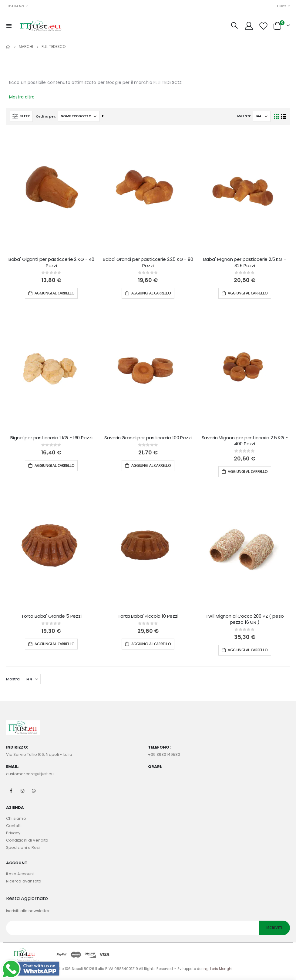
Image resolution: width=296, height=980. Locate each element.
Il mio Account (20, 874)
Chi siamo (16, 818)
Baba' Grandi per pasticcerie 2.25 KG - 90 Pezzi (148, 262)
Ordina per (45, 116)
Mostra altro (22, 97)
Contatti (14, 826)
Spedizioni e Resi (23, 847)
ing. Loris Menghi (217, 969)
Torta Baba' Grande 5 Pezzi (51, 616)
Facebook (11, 791)
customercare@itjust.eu (30, 774)
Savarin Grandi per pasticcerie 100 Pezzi (148, 438)
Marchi (26, 47)
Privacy (13, 833)
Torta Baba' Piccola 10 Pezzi (148, 616)
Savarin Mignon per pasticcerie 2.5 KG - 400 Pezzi (245, 441)
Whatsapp (34, 791)
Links (282, 6)
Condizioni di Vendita (27, 840)
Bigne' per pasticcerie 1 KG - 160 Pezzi (51, 438)
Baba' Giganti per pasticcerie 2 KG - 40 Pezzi (51, 262)
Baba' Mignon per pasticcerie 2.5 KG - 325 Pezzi (244, 262)
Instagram (22, 791)
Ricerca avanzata (24, 881)
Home (8, 47)
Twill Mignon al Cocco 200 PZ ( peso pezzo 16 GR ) (245, 619)
